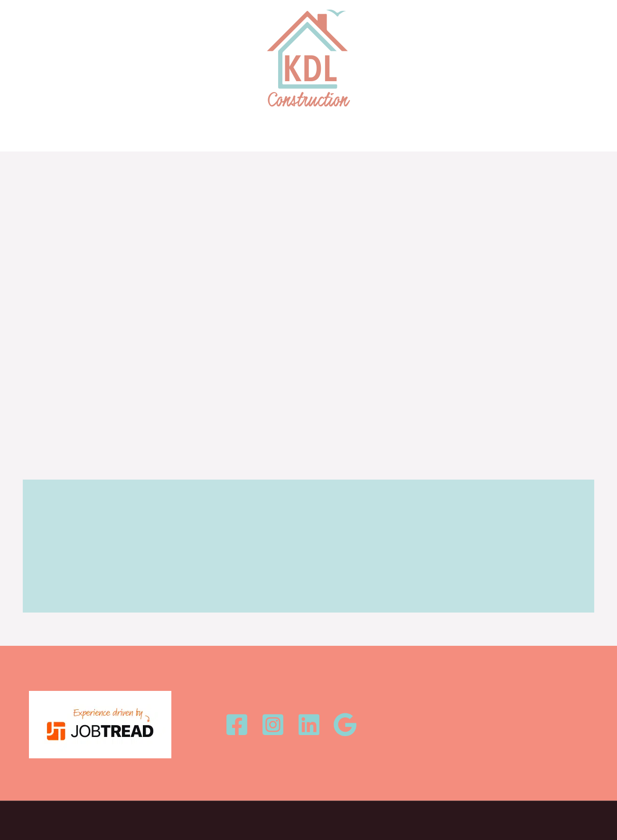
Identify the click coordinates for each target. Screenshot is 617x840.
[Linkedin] (309, 725)
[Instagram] (273, 725)
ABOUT (303, 135)
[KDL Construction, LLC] (308, 58)
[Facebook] (237, 725)
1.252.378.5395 (455, 712)
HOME (211, 135)
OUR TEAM (349, 135)
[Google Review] (345, 725)
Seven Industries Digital (394, 817)
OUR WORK (256, 135)
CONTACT (400, 135)
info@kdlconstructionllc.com (477, 724)
